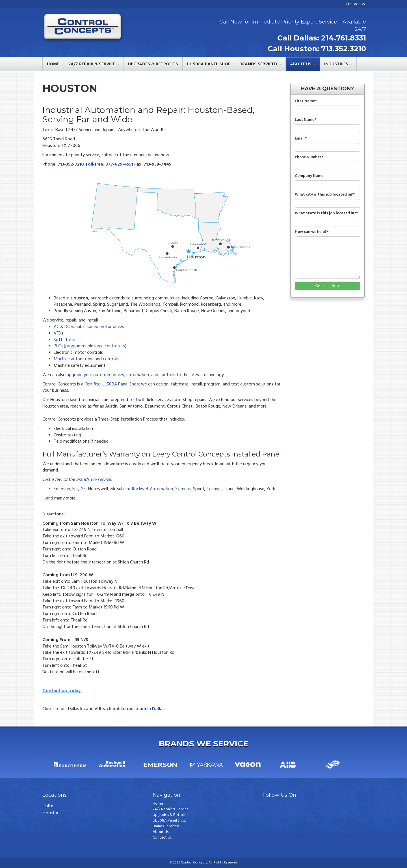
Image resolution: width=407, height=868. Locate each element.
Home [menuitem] (53, 64)
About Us (161, 832)
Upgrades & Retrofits (170, 815)
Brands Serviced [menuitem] (258, 64)
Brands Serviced (166, 826)
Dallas (48, 806)
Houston (51, 813)
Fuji (75, 489)
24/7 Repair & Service (171, 809)
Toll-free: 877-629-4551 (110, 164)
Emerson (62, 489)
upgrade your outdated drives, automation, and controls (121, 375)
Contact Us (355, 4)
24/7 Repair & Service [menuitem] (92, 64)
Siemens (183, 489)
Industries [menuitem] (336, 64)
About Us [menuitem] (301, 64)
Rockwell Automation (152, 489)
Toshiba (214, 489)
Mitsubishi (120, 489)
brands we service (94, 480)
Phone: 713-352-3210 (64, 164)
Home (158, 804)
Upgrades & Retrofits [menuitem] (153, 64)
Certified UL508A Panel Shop (112, 384)
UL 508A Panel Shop (170, 821)
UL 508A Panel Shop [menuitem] (209, 64)
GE (83, 489)
